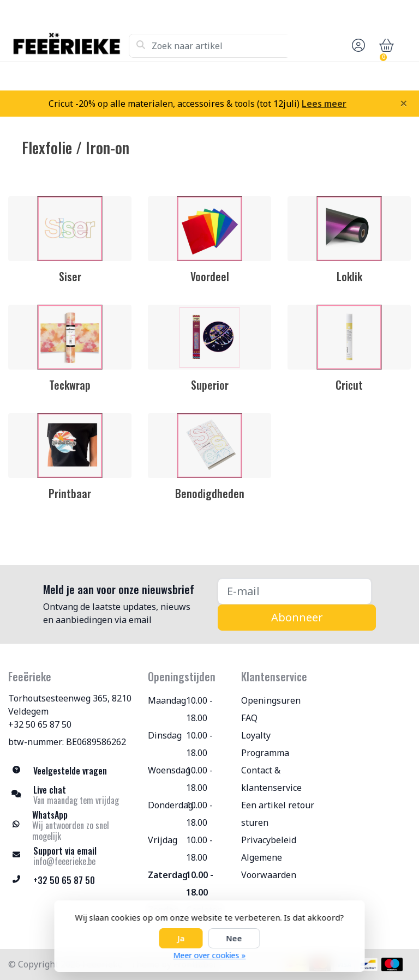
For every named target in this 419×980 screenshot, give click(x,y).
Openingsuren (271, 700)
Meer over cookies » (210, 955)
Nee (234, 938)
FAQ (249, 718)
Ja (181, 938)
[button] (357, 46)
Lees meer (324, 104)
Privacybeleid (269, 840)
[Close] (404, 103)
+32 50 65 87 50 (40, 724)
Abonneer (297, 617)
